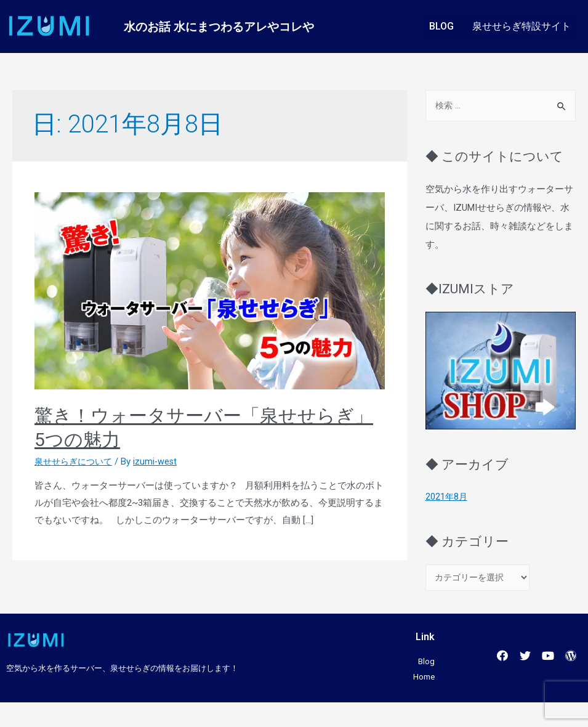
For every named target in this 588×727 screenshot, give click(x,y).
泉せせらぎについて (76, 461)
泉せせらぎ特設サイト (522, 26)
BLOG (441, 26)
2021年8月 (447, 497)
